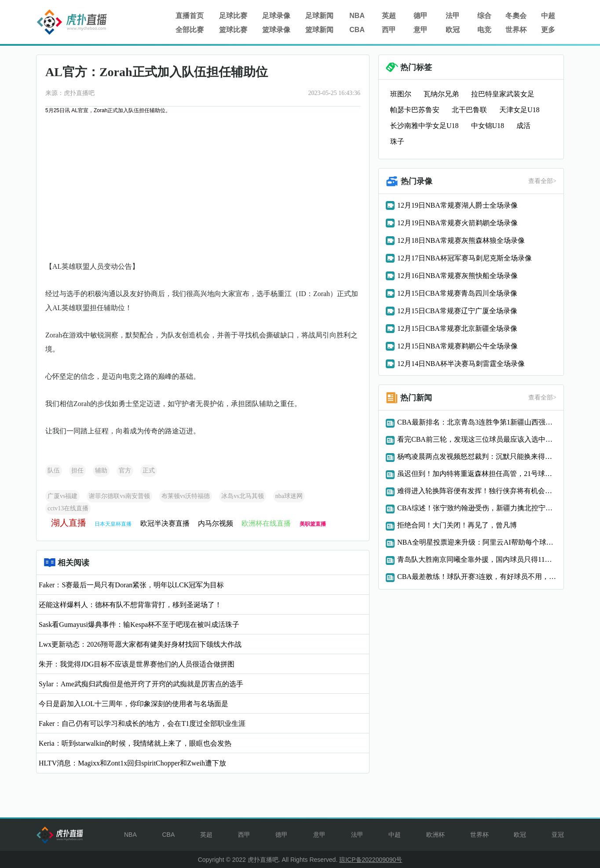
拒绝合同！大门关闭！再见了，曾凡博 (457, 525)
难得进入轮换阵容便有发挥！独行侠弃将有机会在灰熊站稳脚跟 (477, 491)
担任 (77, 471)
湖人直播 (69, 523)
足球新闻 (319, 16)
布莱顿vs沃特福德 (186, 496)
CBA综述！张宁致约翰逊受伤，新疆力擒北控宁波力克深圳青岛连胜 (477, 508)
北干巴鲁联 (469, 110)
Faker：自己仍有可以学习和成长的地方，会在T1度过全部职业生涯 (142, 723)
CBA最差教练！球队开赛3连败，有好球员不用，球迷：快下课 (477, 577)
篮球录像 (276, 30)
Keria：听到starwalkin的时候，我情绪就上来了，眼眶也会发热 (135, 743)
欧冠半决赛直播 (165, 523)
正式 (149, 471)
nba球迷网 (289, 496)
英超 (389, 16)
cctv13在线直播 (68, 508)
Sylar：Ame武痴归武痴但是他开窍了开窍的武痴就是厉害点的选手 (141, 684)
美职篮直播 (313, 524)
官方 (125, 471)
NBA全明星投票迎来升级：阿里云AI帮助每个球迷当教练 (477, 542)
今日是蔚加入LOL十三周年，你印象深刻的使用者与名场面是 (134, 704)
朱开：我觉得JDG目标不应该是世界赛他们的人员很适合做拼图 (137, 664)
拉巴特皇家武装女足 (503, 94)
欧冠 (453, 30)
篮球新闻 (319, 30)
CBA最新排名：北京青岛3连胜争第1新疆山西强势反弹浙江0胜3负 (477, 422)
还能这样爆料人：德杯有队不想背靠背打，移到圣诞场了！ (130, 605)
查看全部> (542, 181)
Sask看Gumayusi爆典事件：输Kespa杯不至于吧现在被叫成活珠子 (139, 624)
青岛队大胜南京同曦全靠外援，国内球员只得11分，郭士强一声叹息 (477, 559)
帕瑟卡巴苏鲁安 (415, 110)
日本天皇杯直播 (113, 524)
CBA (357, 30)
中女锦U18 (488, 126)
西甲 (389, 30)
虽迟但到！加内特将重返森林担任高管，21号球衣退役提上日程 (477, 474)
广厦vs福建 (62, 496)
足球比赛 (233, 16)
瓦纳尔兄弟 (441, 94)
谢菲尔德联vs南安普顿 (119, 496)
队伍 (54, 471)
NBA (357, 16)
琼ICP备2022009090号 (371, 860)
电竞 (484, 30)
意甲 (421, 30)
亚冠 (558, 835)
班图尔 (401, 94)
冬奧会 (516, 16)
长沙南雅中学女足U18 (424, 126)
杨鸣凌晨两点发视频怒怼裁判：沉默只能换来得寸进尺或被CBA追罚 (477, 456)
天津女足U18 (520, 110)
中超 (548, 16)
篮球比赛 (233, 30)
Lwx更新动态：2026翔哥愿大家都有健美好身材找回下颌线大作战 (140, 644)
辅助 (101, 471)
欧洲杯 (435, 835)
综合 (484, 16)
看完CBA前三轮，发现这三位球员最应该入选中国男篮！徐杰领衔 (477, 439)
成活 (523, 126)
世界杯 (516, 30)
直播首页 (190, 16)
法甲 (453, 16)
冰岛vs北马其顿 (242, 496)
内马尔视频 (216, 523)
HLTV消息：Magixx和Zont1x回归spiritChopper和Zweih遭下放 (132, 763)
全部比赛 (190, 30)
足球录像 (276, 16)
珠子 (397, 141)
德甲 (421, 16)
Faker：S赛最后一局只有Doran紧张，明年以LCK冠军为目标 (131, 585)
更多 (548, 30)
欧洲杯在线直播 (266, 523)
